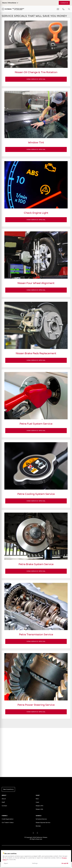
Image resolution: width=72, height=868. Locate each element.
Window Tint (36, 143)
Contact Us (64, 3)
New (37, 799)
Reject (6, 863)
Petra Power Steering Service (36, 705)
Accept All (65, 863)
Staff (3, 802)
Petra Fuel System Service (36, 424)
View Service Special (47, 79)
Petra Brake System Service (36, 564)
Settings (35, 863)
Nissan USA (39, 809)
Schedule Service (41, 819)
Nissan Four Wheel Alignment (36, 283)
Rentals (38, 826)
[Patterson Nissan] (13, 9)
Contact (4, 806)
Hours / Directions (9, 3)
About (4, 799)
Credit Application (8, 819)
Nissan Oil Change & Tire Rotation (36, 72)
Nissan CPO (40, 806)
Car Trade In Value (8, 823)
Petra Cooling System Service (36, 494)
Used (37, 802)
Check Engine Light (36, 213)
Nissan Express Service (43, 823)
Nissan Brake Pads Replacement (36, 353)
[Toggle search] (69, 9)
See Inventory (8, 789)
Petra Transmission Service (36, 635)
